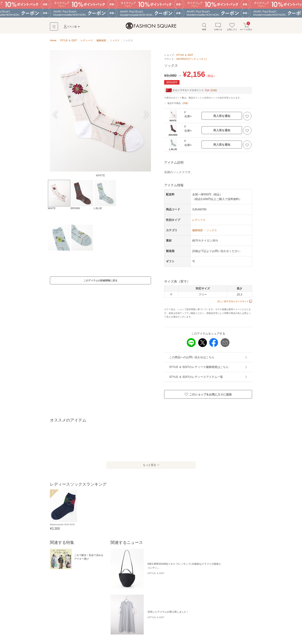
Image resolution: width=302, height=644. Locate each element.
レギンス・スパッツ (226, 621)
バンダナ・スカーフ (62, 621)
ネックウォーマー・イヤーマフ (228, 614)
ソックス (168, 621)
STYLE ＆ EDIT (185, 57)
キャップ (67, 614)
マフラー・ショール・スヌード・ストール (184, 614)
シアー (73, 593)
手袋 (108, 621)
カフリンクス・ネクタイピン (144, 621)
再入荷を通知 (222, 118)
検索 (204, 28)
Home (53, 42)
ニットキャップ (130, 614)
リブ (62, 593)
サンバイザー (150, 614)
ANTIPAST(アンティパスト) (191, 60)
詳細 (214, 92)
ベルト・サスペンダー (89, 621)
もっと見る (149, 467)
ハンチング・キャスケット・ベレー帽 (97, 614)
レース (95, 593)
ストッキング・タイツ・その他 (194, 621)
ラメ (54, 593)
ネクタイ (119, 621)
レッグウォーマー (61, 628)
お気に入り (232, 28)
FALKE (84, 593)
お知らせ (218, 28)
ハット (55, 614)
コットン (108, 593)
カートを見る (246, 28)
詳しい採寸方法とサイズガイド (233, 303)
